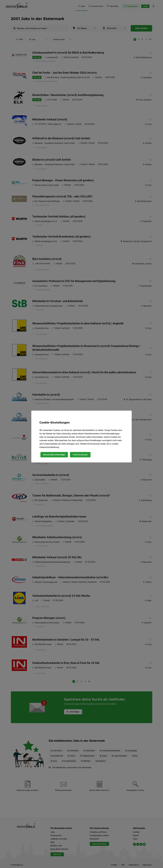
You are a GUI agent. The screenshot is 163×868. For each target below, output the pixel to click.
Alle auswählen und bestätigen (54, 455)
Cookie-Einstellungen (80, 455)
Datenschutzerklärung (49, 447)
